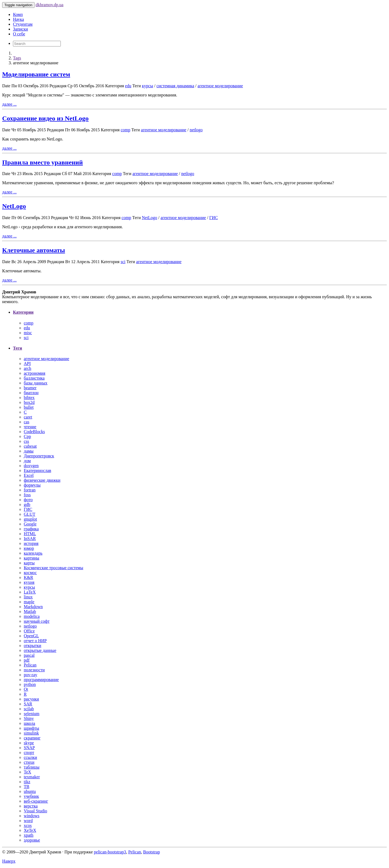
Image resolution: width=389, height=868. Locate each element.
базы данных (36, 383)
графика (31, 529)
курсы (147, 86)
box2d (29, 402)
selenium (32, 714)
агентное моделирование (220, 86)
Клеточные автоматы (34, 250)
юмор (29, 548)
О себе (19, 34)
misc (28, 333)
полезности (34, 670)
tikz (27, 782)
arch (28, 368)
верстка (31, 806)
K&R (28, 577)
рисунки (31, 699)
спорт (29, 753)
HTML (30, 534)
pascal (29, 655)
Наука (18, 19)
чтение (30, 427)
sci (123, 262)
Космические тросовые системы (53, 568)
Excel (29, 475)
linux (28, 597)
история (31, 543)
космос (30, 573)
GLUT (30, 514)
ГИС (214, 218)
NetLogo (14, 206)
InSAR (30, 539)
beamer (30, 388)
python (30, 684)
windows (32, 816)
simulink (31, 733)
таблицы (32, 767)
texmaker (32, 777)
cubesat (30, 446)
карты (29, 563)
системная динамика (175, 86)
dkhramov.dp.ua (50, 5)
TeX (27, 772)
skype (29, 743)
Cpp (27, 436)
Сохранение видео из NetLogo (45, 118)
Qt (26, 689)
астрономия (35, 373)
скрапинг (32, 738)
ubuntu (30, 791)
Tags (17, 58)
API (27, 363)
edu (128, 86)
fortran (30, 490)
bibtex (29, 398)
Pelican (30, 665)
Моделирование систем (36, 74)
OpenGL (31, 636)
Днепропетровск (39, 456)
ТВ (26, 787)
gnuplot (30, 519)
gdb (27, 505)
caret (28, 417)
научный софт (37, 621)
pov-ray (31, 675)
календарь (33, 553)
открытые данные (40, 650)
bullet (29, 407)
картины (31, 558)
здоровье (32, 840)
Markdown (33, 607)
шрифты (31, 728)
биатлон (31, 393)
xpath (29, 835)
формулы (32, 485)
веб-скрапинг (36, 801)
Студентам (23, 24)
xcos (28, 825)
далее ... (9, 104)
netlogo (196, 130)
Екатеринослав (37, 470)
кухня (29, 582)
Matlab (30, 611)
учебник (31, 796)
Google (30, 524)
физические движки (42, 480)
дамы (29, 451)
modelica (32, 616)
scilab (29, 709)
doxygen (31, 466)
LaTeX (30, 592)
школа (29, 723)
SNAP (29, 748)
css (26, 441)
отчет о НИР (35, 641)
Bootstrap (152, 852)
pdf (27, 660)
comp (126, 130)
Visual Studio (36, 811)
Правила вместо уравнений (43, 162)
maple (29, 602)
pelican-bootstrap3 (110, 852)
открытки (33, 646)
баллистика (34, 378)
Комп (18, 14)
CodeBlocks (34, 432)
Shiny (29, 718)
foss (27, 495)
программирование (41, 680)
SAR (28, 704)
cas (26, 422)
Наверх (9, 861)
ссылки (30, 757)
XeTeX (30, 830)
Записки (20, 29)
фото (28, 500)
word (28, 821)
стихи (29, 762)
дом (27, 461)
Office (29, 631)
